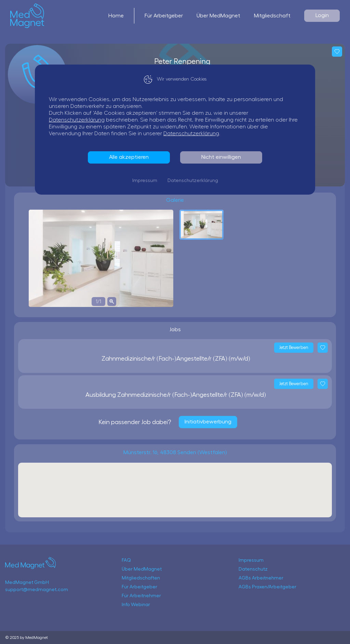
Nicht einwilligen (221, 157)
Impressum (145, 181)
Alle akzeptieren (129, 157)
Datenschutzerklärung (77, 120)
